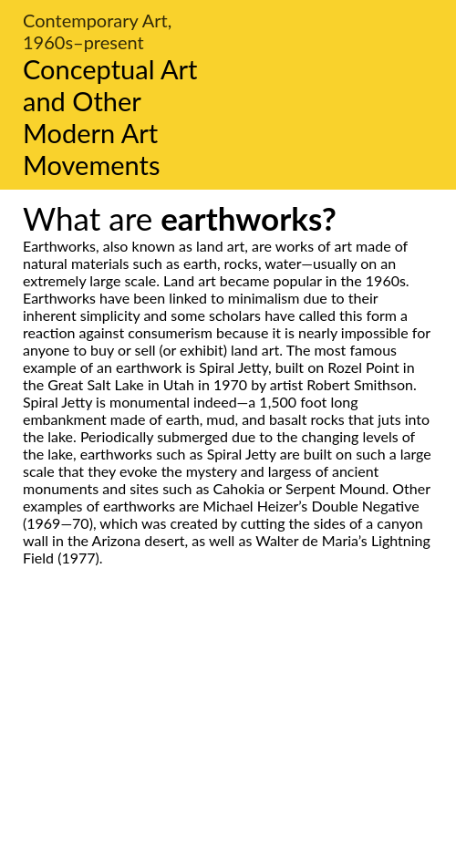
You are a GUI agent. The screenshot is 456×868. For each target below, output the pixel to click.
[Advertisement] (228, 738)
